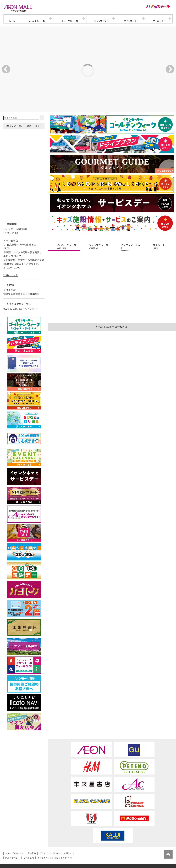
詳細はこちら (11, 258)
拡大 (37, 109)
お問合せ (68, 836)
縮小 (21, 109)
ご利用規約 (29, 841)
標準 (29, 109)
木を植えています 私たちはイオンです (55, 841)
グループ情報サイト (15, 836)
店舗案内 (32, 836)
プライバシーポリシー (50, 836)
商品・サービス (13, 841)
